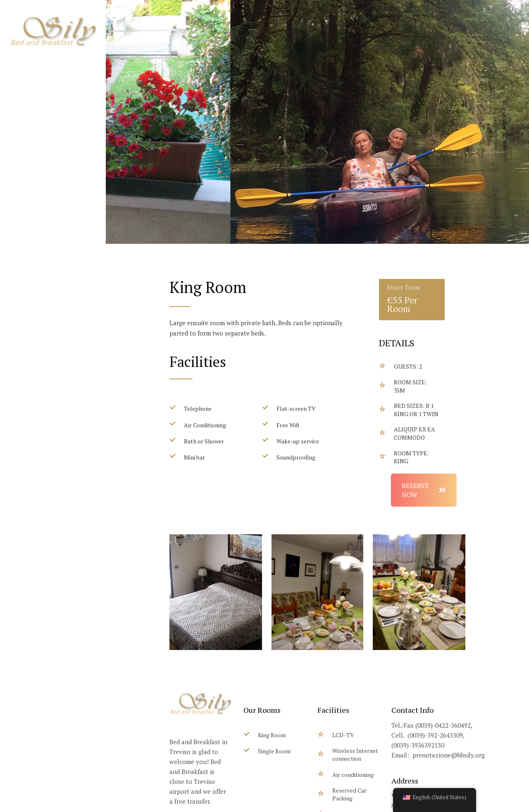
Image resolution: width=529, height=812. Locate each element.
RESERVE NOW (449, 490)
